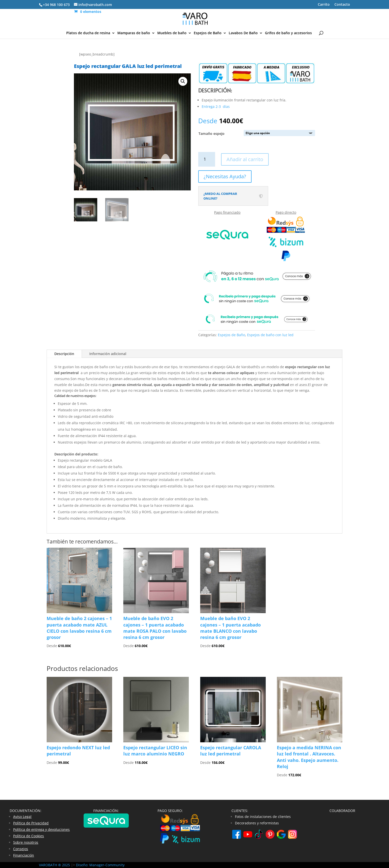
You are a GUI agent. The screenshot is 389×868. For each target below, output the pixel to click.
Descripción (64, 354)
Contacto (342, 5)
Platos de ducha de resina (88, 33)
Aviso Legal (22, 817)
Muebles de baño (172, 33)
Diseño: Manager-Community (100, 865)
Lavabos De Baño (243, 33)
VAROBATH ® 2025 (55, 865)
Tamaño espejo (211, 134)
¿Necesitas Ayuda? (225, 176)
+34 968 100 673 (56, 5)
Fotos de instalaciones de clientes (263, 817)
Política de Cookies (29, 836)
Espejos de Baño (208, 33)
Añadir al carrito (245, 159)
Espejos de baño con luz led (270, 335)
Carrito (324, 5)
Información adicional (108, 354)
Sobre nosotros (26, 842)
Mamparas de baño (134, 33)
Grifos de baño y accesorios (288, 33)
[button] (183, 81)
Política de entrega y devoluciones (41, 829)
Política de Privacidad (31, 823)
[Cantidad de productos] (207, 159)
